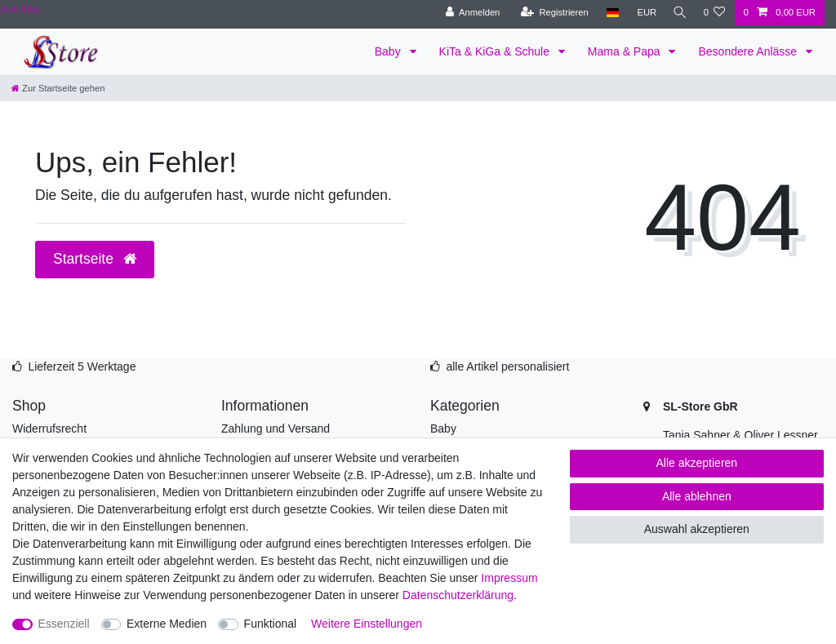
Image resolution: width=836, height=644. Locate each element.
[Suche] (678, 13)
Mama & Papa (626, 51)
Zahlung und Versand (276, 429)
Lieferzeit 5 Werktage (82, 366)
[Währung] (643, 13)
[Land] (609, 13)
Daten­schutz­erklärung (458, 595)
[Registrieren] (551, 13)
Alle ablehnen (697, 496)
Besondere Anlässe (749, 51)
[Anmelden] (469, 13)
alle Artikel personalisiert (507, 366)
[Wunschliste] (714, 13)
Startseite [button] (95, 259)
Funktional (271, 624)
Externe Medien (167, 624)
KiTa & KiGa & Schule (496, 51)
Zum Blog (20, 9)
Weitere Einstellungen (367, 624)
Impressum (509, 578)
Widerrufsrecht (49, 429)
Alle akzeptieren (697, 463)
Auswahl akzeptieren (697, 529)
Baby (389, 51)
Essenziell (64, 624)
